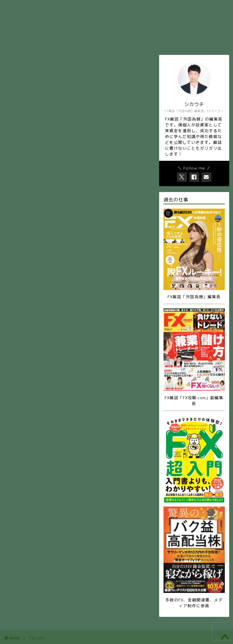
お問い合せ (144, 7)
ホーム (73, 7)
